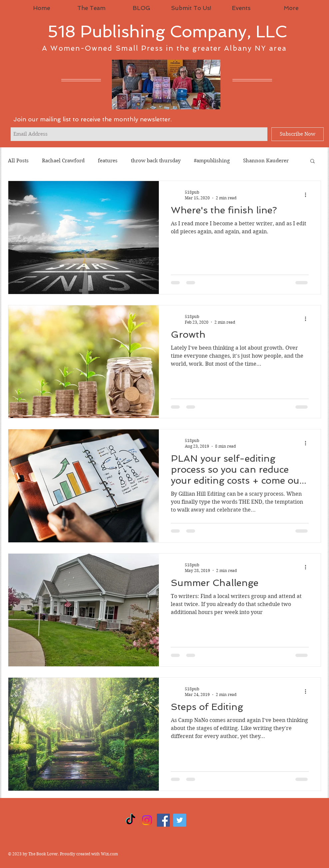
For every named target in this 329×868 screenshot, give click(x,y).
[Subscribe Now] (298, 134)
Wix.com (109, 854)
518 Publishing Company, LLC (167, 31)
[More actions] (308, 195)
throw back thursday (156, 161)
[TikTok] (131, 820)
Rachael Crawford (63, 161)
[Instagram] (147, 820)
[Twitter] (180, 820)
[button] (313, 161)
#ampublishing (212, 161)
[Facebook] (163, 820)
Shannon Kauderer (266, 161)
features (108, 161)
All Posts (18, 161)
